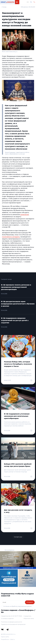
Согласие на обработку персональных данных (17, 606)
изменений (24, 214)
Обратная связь (29, 618)
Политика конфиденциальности (12, 622)
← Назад (4, 7)
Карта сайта (5, 637)
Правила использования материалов (13, 624)
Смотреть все (18, 537)
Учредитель (27, 616)
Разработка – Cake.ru (8, 639)
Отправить (30, 602)
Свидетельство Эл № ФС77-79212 (12, 616)
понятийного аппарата (11, 237)
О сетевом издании (7, 618)
